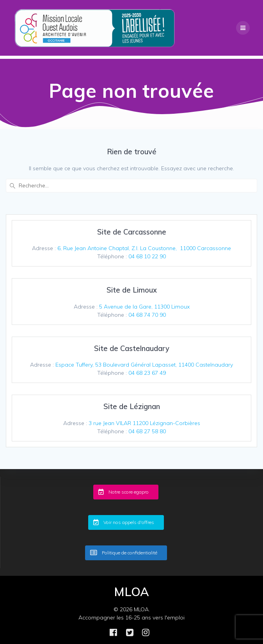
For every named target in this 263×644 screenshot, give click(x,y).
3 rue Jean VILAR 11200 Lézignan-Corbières (144, 423)
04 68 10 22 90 (147, 256)
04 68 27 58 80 (147, 431)
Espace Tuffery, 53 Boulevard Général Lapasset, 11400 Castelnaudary (144, 365)
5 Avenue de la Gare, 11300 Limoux (144, 307)
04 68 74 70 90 (147, 315)
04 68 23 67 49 (147, 373)
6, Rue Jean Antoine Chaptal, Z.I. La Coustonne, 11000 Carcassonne (144, 248)
